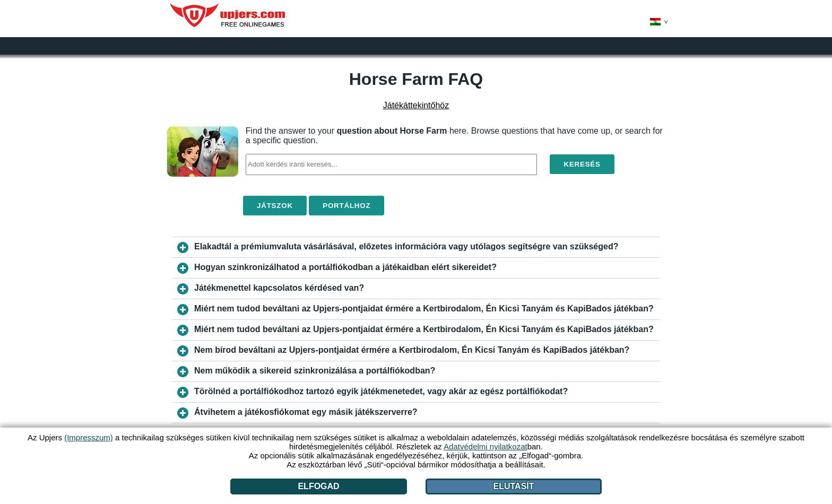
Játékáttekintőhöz (416, 105)
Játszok (275, 206)
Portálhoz (346, 206)
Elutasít (514, 486)
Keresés (582, 164)
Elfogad (318, 486)
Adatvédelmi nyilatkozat (486, 446)
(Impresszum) (89, 437)
